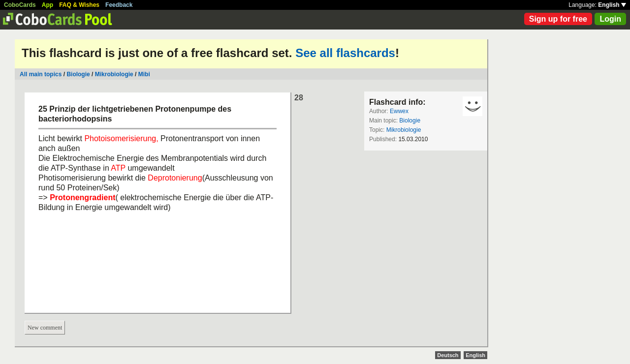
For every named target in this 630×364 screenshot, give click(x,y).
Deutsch (448, 355)
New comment (45, 328)
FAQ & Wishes (79, 5)
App (47, 5)
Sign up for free (558, 19)
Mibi (144, 74)
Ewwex (399, 111)
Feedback (119, 5)
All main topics (41, 74)
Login (610, 19)
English (612, 5)
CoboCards (20, 5)
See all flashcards (345, 53)
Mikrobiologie (114, 74)
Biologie (78, 74)
